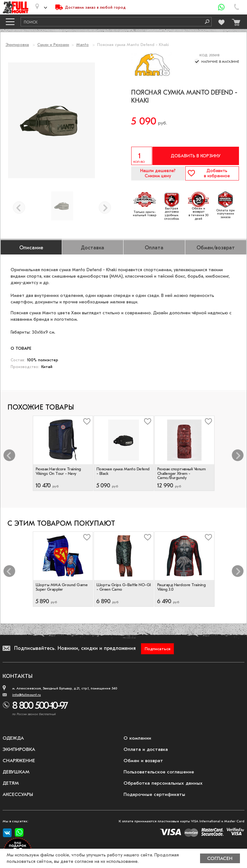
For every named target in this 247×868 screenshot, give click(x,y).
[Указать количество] (142, 156)
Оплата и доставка (146, 749)
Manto (82, 45)
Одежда (13, 738)
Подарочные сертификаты (154, 794)
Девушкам (16, 772)
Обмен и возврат (143, 761)
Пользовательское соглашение (159, 772)
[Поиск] (205, 22)
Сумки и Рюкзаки (53, 45)
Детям (11, 783)
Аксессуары (18, 794)
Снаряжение (19, 761)
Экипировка (17, 45)
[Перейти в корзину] (234, 21)
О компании (137, 738)
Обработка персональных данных (163, 783)
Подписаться (158, 649)
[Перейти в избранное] (221, 21)
